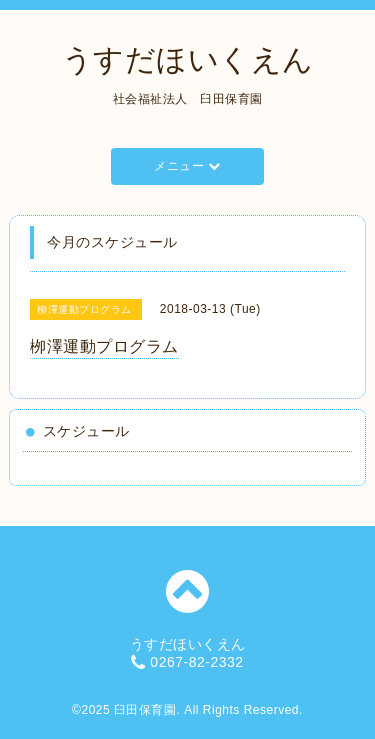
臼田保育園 (145, 710)
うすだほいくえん (188, 59)
